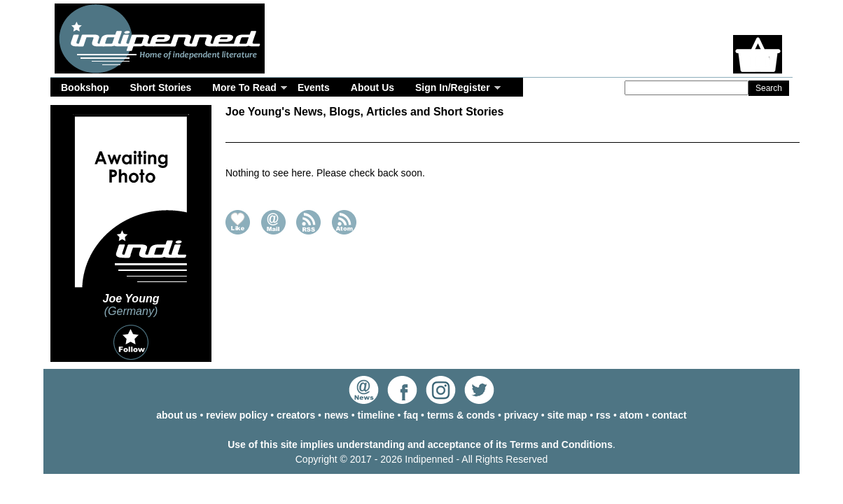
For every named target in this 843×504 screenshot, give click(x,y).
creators (296, 415)
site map (567, 415)
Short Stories (160, 87)
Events (314, 87)
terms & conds (461, 415)
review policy (237, 415)
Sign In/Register (453, 87)
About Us (372, 87)
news (336, 415)
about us (176, 415)
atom (631, 415)
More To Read (244, 87)
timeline (376, 415)
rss (603, 415)
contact (669, 415)
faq (411, 415)
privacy (521, 415)
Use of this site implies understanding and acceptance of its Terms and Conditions (420, 444)
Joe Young (131, 299)
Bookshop (85, 87)
